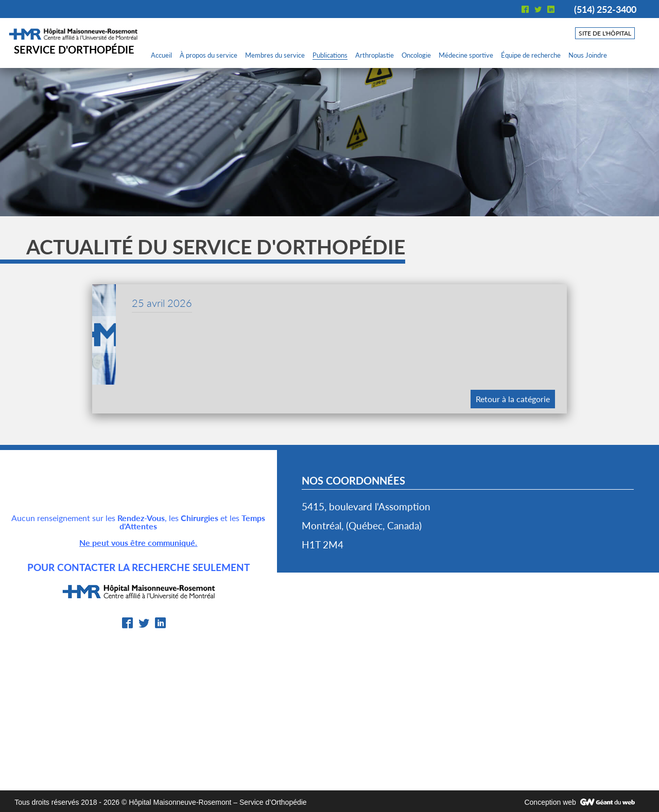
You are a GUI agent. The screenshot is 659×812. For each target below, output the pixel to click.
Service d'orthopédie (74, 49)
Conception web (550, 802)
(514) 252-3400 (605, 9)
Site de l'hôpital (605, 33)
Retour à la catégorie (513, 399)
